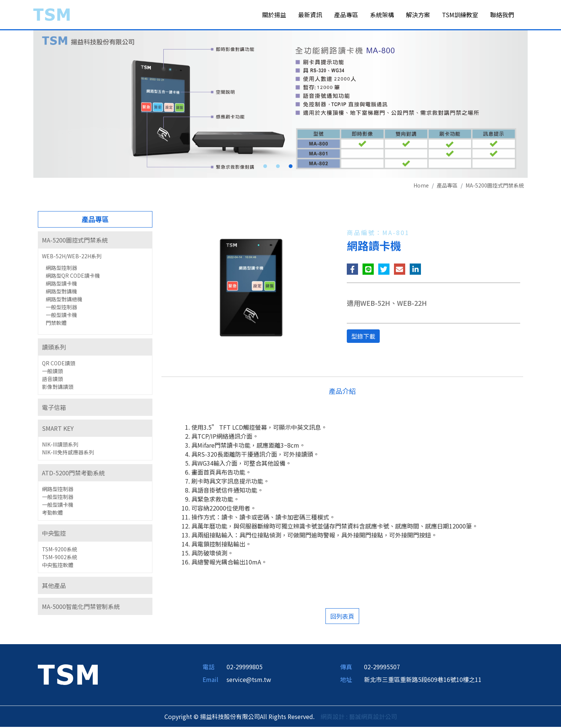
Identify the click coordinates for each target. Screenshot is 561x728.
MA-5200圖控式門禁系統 (495, 187)
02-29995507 (382, 668)
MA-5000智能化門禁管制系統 (81, 608)
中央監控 (54, 534)
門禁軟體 (56, 324)
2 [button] (278, 168)
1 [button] (265, 168)
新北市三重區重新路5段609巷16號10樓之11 (423, 680)
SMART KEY (58, 430)
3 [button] (291, 168)
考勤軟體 (52, 514)
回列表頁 (342, 617)
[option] (280, 105)
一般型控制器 (61, 308)
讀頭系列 (54, 348)
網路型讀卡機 (61, 285)
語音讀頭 (52, 380)
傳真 (346, 668)
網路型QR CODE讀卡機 (73, 277)
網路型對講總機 (64, 301)
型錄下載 (363, 338)
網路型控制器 (61, 269)
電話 (209, 668)
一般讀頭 (52, 372)
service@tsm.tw (249, 680)
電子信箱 (54, 409)
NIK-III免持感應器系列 (68, 454)
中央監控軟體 (58, 566)
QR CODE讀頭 (59, 365)
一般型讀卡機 (61, 316)
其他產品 (54, 587)
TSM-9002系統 (60, 558)
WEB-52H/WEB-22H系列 (72, 258)
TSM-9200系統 (60, 551)
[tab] (95, 241)
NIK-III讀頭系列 (60, 446)
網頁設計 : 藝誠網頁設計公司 (359, 718)
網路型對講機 (61, 293)
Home (421, 187)
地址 (346, 680)
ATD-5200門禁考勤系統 (73, 474)
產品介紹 (342, 392)
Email (210, 680)
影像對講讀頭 (58, 388)
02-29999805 (245, 668)
